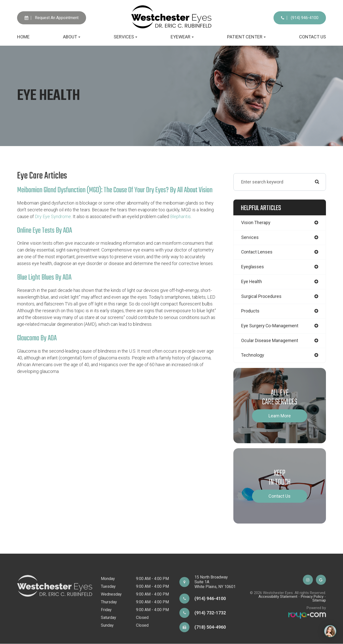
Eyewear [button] (182, 37)
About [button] (72, 37)
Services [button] (125, 37)
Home (23, 37)
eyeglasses (253, 267)
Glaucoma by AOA (37, 338)
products (250, 311)
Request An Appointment (52, 18)
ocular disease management (270, 341)
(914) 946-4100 (300, 18)
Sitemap (319, 621)
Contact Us (313, 37)
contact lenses (257, 252)
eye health (252, 282)
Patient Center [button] (246, 37)
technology (253, 356)
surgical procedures (261, 297)
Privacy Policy (312, 618)
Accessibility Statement (278, 618)
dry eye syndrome (53, 216)
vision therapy (256, 223)
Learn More (280, 416)
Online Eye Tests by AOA (45, 230)
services (250, 238)
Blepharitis (180, 216)
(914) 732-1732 (210, 634)
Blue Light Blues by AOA (44, 277)
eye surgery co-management (270, 326)
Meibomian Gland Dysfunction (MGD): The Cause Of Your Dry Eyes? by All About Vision (115, 190)
